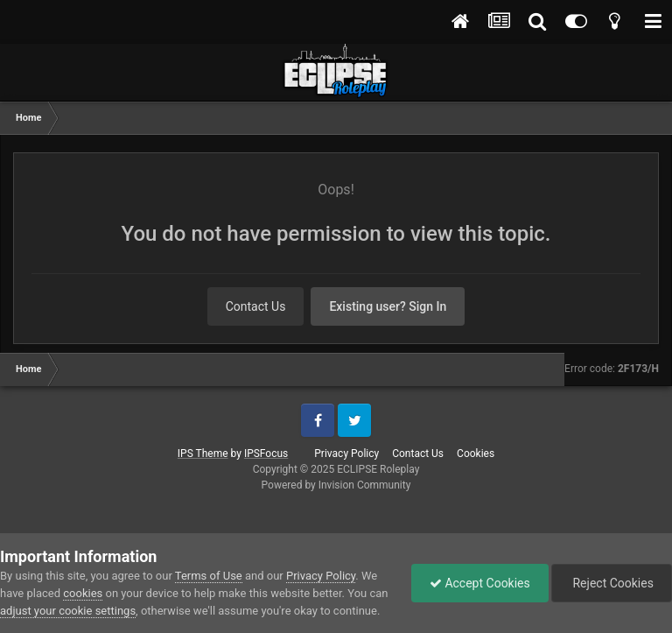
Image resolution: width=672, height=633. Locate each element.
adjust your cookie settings (68, 611)
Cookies (476, 454)
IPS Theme (203, 454)
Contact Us (256, 306)
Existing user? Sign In (388, 306)
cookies (83, 593)
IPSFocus (266, 454)
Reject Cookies (612, 583)
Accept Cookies (480, 583)
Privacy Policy (346, 454)
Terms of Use (209, 576)
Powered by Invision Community (336, 485)
